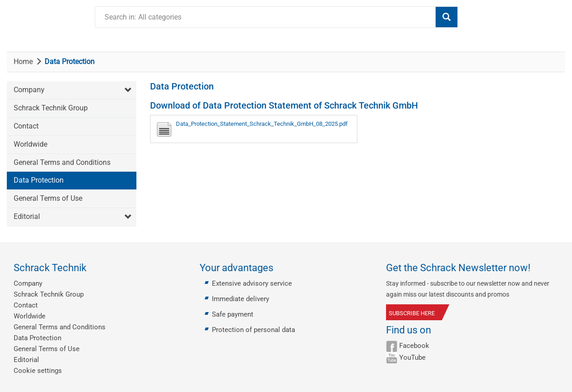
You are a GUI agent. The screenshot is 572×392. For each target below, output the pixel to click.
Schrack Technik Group (51, 108)
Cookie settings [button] (38, 371)
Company (29, 90)
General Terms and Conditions (62, 162)
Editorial (27, 216)
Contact (26, 126)
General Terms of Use (48, 198)
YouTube (412, 357)
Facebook (414, 346)
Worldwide (30, 144)
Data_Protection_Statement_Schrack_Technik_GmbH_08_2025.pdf (262, 124)
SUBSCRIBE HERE (412, 313)
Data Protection (39, 180)
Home (23, 62)
